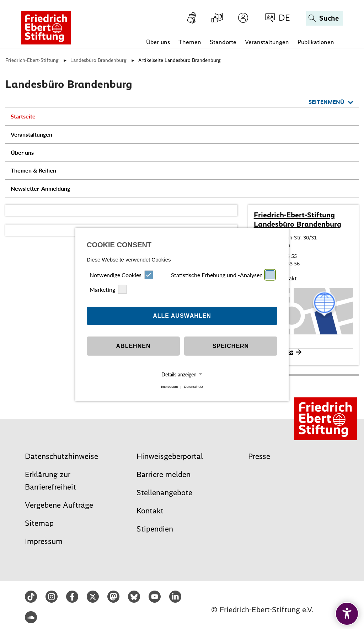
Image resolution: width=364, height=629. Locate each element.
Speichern (231, 346)
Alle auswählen (182, 316)
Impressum (169, 387)
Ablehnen (133, 346)
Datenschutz (194, 387)
